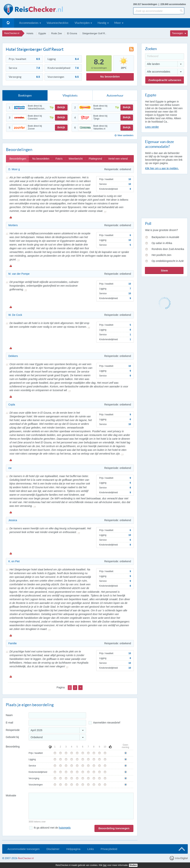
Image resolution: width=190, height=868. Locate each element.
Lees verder (152, 127)
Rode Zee (56, 33)
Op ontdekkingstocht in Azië (168, 261)
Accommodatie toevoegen (23, 849)
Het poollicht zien (162, 255)
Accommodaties (29, 23)
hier (105, 865)
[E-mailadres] (57, 723)
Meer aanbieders (125, 135)
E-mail (9, 723)
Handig (102, 23)
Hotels (30, 33)
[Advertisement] (164, 195)
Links (90, 849)
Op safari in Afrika (162, 243)
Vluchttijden (82, 23)
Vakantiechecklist (58, 23)
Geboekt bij (12, 737)
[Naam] (57, 715)
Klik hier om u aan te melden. (162, 168)
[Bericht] (81, 806)
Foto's (59, 159)
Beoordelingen (18, 159)
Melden (11, 217)
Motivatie (11, 795)
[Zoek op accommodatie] (157, 11)
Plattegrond (95, 159)
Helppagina (73, 849)
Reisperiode (13, 730)
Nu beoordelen (110, 77)
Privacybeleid (109, 849)
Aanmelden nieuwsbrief (107, 723)
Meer (118, 23)
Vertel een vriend (118, 159)
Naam (9, 715)
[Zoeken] (182, 11)
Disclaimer (53, 849)
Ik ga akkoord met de (52, 828)
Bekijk (61, 107)
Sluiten (133, 865)
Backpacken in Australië (165, 237)
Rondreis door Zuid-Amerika (168, 249)
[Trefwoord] (165, 56)
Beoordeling (13, 747)
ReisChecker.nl (12, 33)
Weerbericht (76, 159)
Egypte (42, 33)
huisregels (65, 828)
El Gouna (72, 33)
